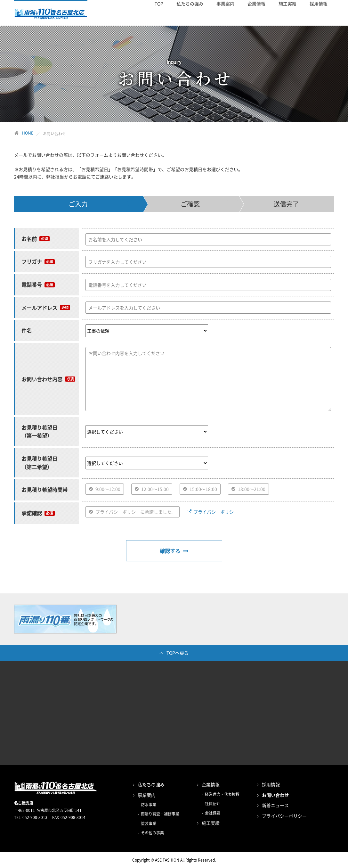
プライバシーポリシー (216, 512)
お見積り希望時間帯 (45, 490)
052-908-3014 (73, 817)
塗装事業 (149, 823)
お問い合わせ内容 (42, 379)
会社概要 (213, 813)
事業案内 (147, 795)
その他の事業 (152, 833)
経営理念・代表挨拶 (222, 794)
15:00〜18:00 (203, 489)
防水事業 (149, 805)
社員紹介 (213, 804)
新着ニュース (275, 805)
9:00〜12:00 (108, 489)
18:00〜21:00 (252, 489)
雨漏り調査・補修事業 (160, 814)
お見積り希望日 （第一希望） (39, 432)
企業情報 (211, 784)
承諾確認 (32, 513)
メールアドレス (39, 308)
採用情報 (271, 784)
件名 (27, 330)
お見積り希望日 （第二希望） (39, 463)
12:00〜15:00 (155, 489)
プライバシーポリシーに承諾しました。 (136, 512)
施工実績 (211, 823)
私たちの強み (151, 784)
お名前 (29, 239)
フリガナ (32, 261)
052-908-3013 (35, 817)
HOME (28, 133)
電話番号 (32, 285)
